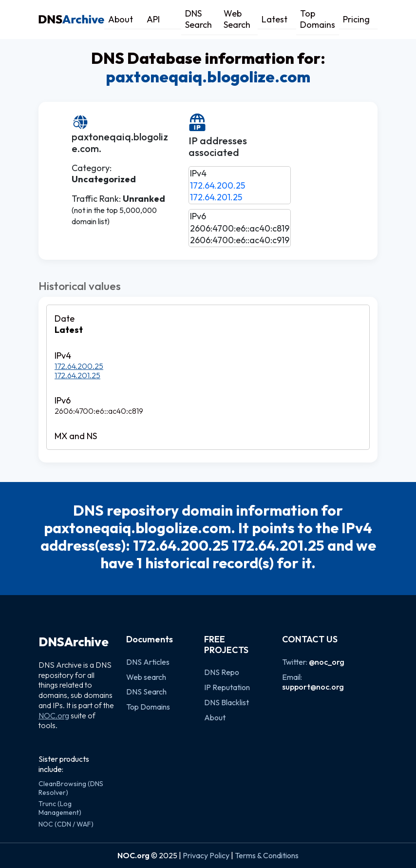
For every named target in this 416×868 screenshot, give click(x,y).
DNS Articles (148, 662)
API (153, 19)
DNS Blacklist (227, 702)
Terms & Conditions (267, 855)
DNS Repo (222, 672)
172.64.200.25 (217, 185)
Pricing (356, 19)
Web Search (237, 19)
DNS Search (199, 19)
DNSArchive (74, 642)
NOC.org (54, 715)
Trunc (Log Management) (60, 808)
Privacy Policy (206, 855)
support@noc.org (313, 687)
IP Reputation (227, 687)
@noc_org (327, 662)
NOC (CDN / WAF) (66, 824)
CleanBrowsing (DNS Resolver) (71, 788)
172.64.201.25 (216, 197)
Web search (146, 677)
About (121, 19)
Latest (274, 19)
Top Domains (318, 19)
